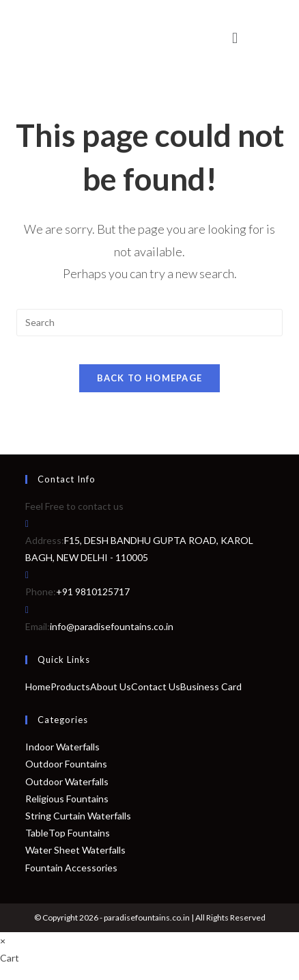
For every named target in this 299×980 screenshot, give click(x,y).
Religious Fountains (67, 799)
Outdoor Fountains (66, 764)
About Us (111, 686)
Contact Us (156, 686)
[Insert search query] (149, 323)
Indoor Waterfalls (62, 747)
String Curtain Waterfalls (78, 816)
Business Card (211, 686)
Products (70, 686)
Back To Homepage (150, 378)
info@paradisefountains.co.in (112, 626)
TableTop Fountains (68, 833)
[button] (234, 38)
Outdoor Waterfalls (67, 781)
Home (38, 686)
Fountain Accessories (71, 868)
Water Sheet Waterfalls (75, 850)
